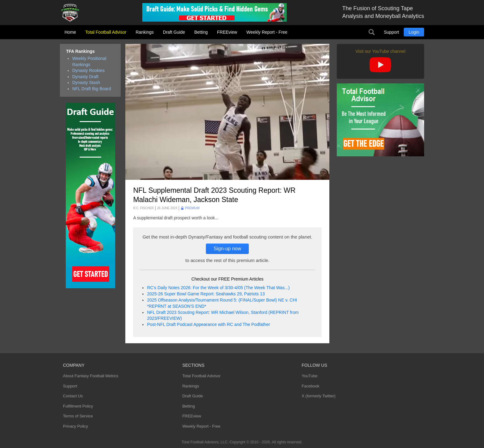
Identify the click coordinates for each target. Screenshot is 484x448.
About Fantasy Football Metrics (91, 376)
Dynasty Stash (86, 82)
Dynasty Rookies (88, 70)
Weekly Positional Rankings (89, 61)
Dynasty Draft (85, 77)
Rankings (144, 32)
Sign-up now (227, 249)
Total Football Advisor (106, 32)
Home (70, 32)
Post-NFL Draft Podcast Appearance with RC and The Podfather (208, 324)
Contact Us (73, 396)
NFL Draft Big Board (92, 89)
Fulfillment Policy (78, 406)
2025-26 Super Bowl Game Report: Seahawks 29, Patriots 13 (206, 294)
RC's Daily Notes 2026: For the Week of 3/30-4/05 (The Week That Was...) (218, 288)
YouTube (309, 376)
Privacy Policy (75, 426)
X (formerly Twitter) (319, 396)
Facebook (310, 386)
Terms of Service (78, 416)
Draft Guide (174, 32)
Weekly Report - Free (267, 32)
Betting (201, 32)
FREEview (227, 32)
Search (372, 32)
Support (392, 32)
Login (414, 32)
